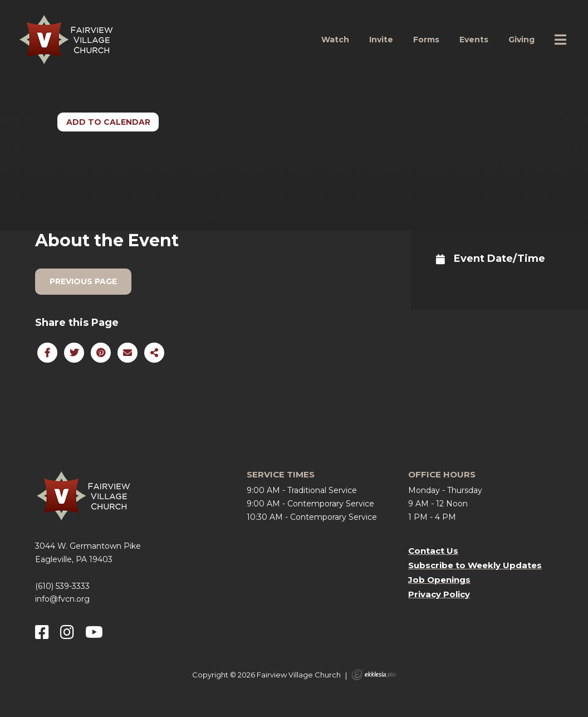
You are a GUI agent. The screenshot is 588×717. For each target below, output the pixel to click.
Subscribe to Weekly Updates (475, 565)
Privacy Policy (439, 594)
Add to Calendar (108, 122)
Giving (521, 40)
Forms (426, 40)
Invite (381, 40)
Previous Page (83, 281)
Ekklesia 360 (374, 675)
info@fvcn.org (62, 599)
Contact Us (433, 551)
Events (474, 40)
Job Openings (439, 580)
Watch (335, 40)
